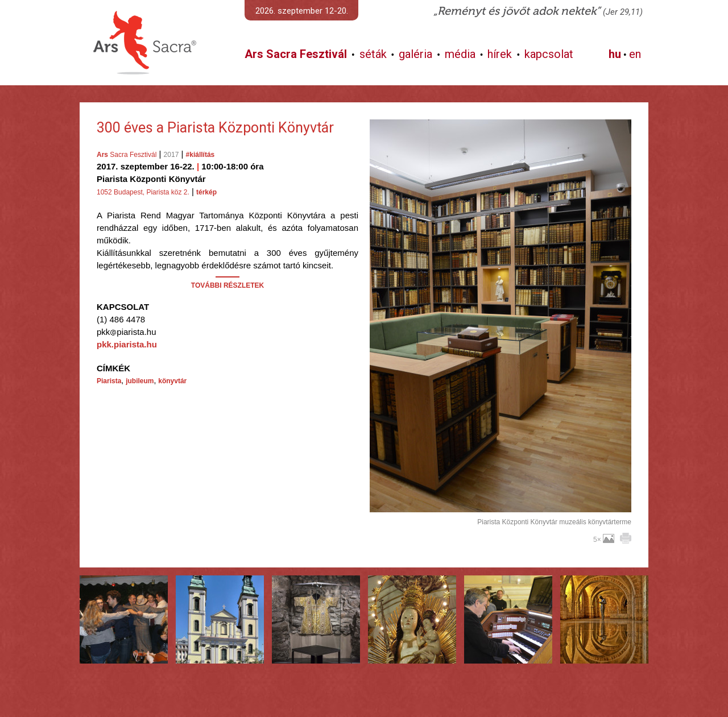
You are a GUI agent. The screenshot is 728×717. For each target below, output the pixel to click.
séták (373, 54)
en (635, 54)
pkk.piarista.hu (127, 344)
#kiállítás (200, 155)
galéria (415, 54)
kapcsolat (549, 54)
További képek (500, 499)
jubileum (140, 381)
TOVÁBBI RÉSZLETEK (227, 285)
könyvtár (172, 381)
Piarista (109, 381)
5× (604, 540)
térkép (206, 192)
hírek (500, 54)
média (460, 54)
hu (615, 54)
